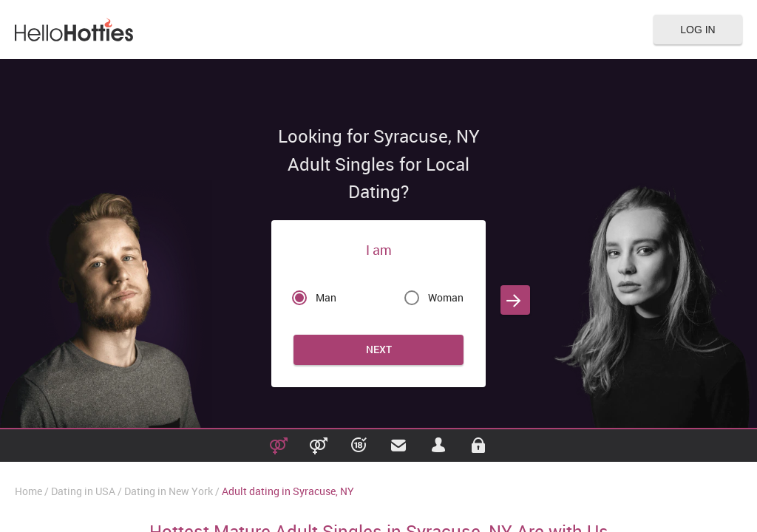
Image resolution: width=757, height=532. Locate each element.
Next (379, 349)
